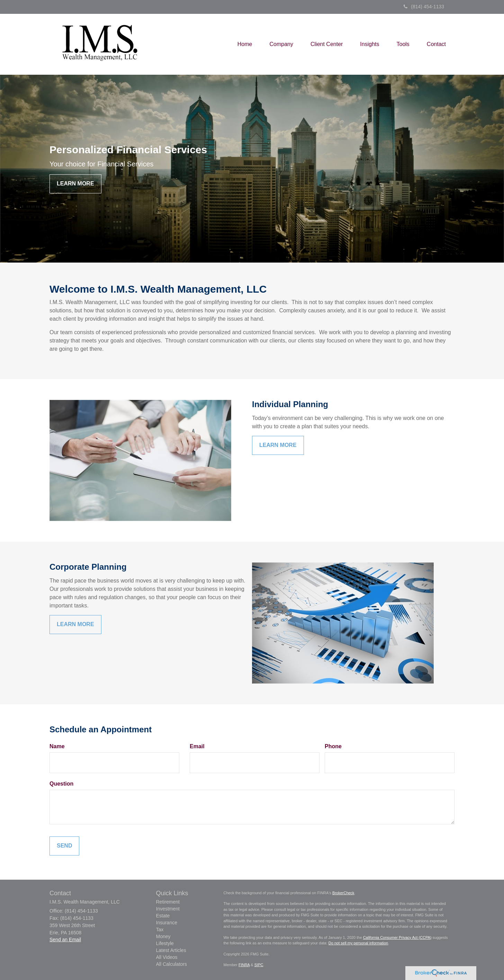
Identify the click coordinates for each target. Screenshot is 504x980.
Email (197, 746)
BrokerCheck (343, 893)
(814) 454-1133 (424, 7)
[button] (281, 44)
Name (57, 746)
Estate (163, 916)
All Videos (167, 957)
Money (163, 936)
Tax (160, 929)
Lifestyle (165, 943)
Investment (168, 909)
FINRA (244, 965)
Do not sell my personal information (358, 943)
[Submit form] (64, 846)
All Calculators (172, 964)
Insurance (167, 923)
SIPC (259, 965)
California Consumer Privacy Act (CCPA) (397, 937)
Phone (333, 746)
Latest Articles (171, 950)
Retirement (168, 902)
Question (61, 784)
